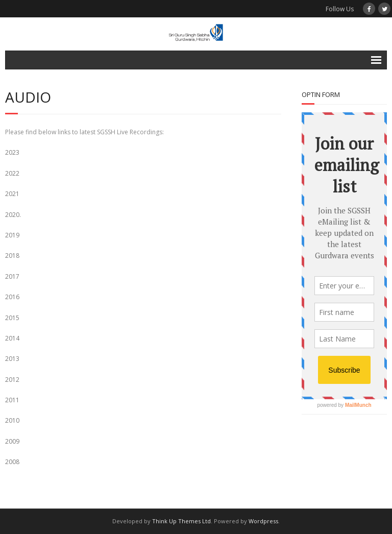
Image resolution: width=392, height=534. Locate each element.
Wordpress (263, 521)
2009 (12, 441)
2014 (12, 338)
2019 (12, 235)
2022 (12, 173)
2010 (12, 420)
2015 (12, 318)
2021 (12, 194)
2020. (13, 215)
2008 (12, 462)
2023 (12, 152)
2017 (12, 276)
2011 (12, 400)
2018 (12, 256)
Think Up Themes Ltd (181, 521)
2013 (12, 359)
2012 (12, 380)
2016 (12, 297)
